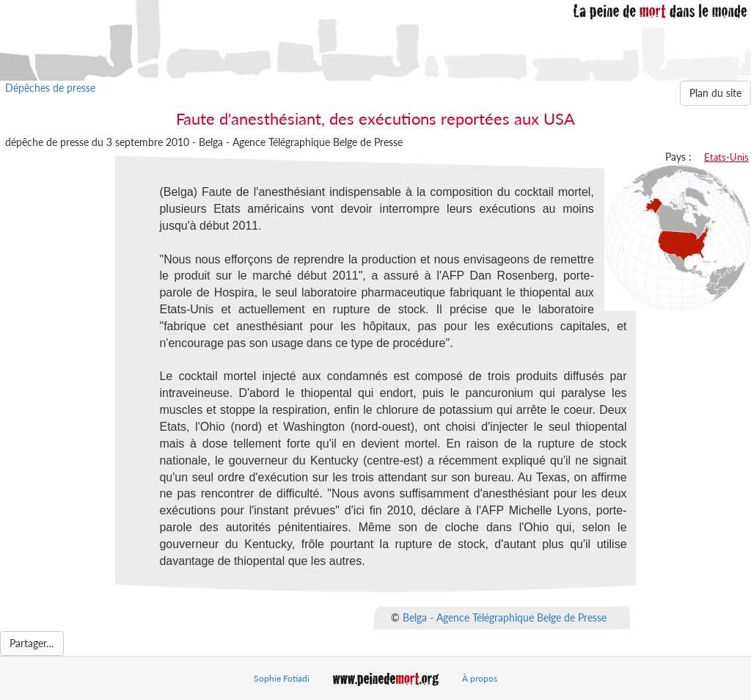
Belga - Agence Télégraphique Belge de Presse (505, 617)
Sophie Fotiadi (282, 678)
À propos (480, 678)
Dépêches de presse (50, 88)
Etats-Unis (726, 157)
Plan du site (715, 93)
